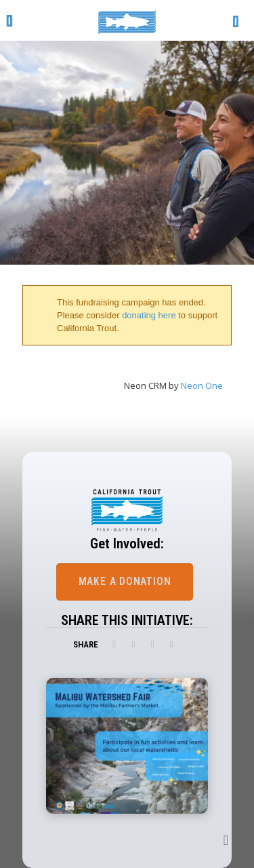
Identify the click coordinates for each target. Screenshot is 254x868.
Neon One (202, 385)
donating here (149, 315)
